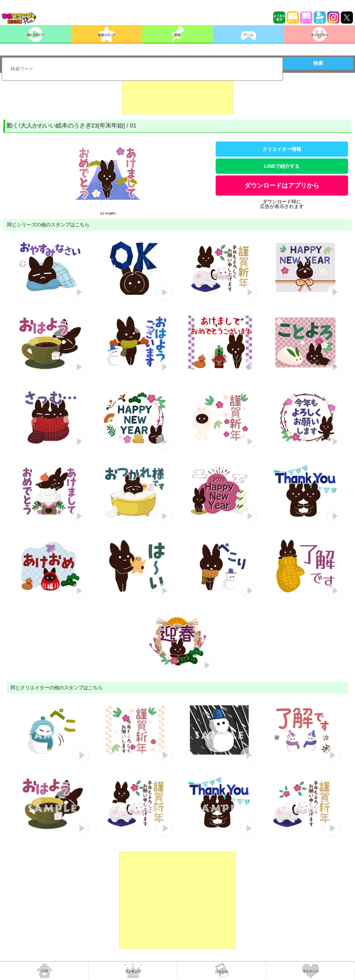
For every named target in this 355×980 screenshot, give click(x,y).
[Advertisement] (177, 97)
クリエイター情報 (282, 149)
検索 (318, 63)
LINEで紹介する (282, 166)
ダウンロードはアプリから (282, 186)
